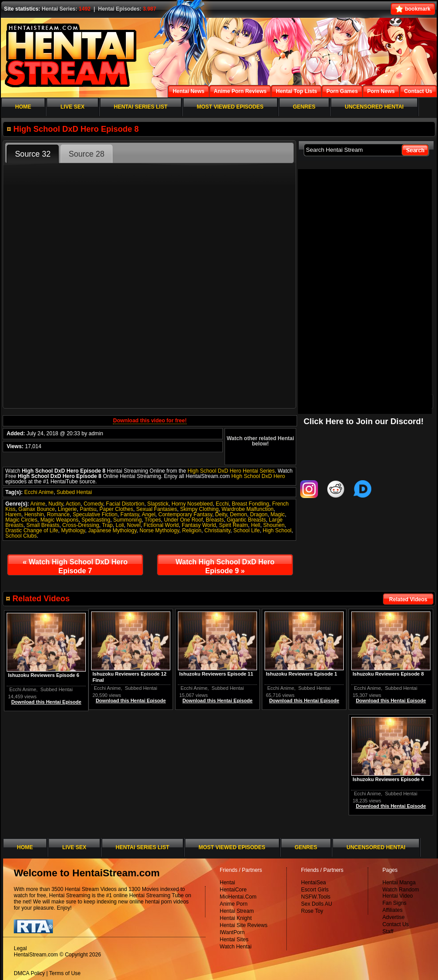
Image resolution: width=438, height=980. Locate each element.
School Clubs (21, 536)
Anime (38, 504)
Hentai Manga (399, 883)
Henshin (34, 514)
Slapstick (158, 504)
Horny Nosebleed (192, 504)
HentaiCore (233, 890)
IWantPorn (232, 932)
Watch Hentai (236, 947)
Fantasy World (199, 525)
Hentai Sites (234, 940)
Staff (388, 931)
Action (73, 504)
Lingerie (67, 509)
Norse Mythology (159, 530)
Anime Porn (234, 904)
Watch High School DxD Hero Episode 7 (75, 566)
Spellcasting (96, 520)
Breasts (215, 520)
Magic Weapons (60, 520)
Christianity (217, 530)
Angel (149, 514)
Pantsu (88, 509)
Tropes (153, 520)
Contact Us (396, 924)
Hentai (227, 883)
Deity (221, 514)
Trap (107, 525)
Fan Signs (394, 903)
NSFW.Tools (316, 897)
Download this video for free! (150, 421)
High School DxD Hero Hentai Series (231, 471)
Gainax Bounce (36, 509)
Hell (255, 525)
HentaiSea (313, 883)
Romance (58, 514)
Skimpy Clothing (199, 509)
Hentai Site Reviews (243, 925)
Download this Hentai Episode (391, 701)
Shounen (274, 525)
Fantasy (130, 514)
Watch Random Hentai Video (401, 893)
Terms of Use (65, 973)
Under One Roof (183, 520)
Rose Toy (312, 911)
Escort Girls (315, 890)
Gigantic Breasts (246, 520)
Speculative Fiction (95, 514)
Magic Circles (21, 520)
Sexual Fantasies (157, 509)
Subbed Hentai (74, 492)
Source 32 (33, 154)
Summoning (128, 520)
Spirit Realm (233, 525)
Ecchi (222, 504)
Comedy (93, 504)
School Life (247, 530)
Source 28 (87, 154)
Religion (192, 530)
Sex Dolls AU (317, 904)
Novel (134, 525)
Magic (277, 514)
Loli (120, 525)
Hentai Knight (236, 918)
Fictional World (161, 525)
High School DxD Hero (258, 476)
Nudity (56, 504)
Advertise (394, 917)
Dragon (259, 514)
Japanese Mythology (112, 530)
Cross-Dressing (81, 525)
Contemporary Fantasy (185, 514)
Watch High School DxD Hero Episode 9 (225, 566)
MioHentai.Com (238, 897)
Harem (13, 514)
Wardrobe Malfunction (247, 509)
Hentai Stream (237, 911)
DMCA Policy (29, 973)
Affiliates (392, 910)
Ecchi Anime (39, 492)
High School (277, 530)
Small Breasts (43, 525)
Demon (239, 514)
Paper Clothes (116, 509)
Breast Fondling (250, 504)
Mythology (73, 530)
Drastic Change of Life (32, 530)
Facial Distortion (125, 504)
